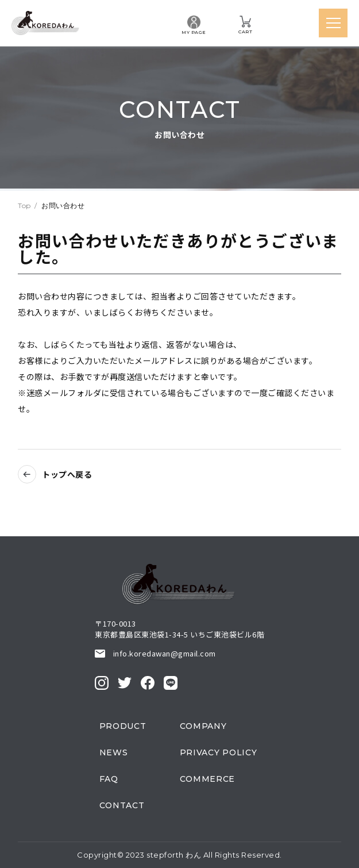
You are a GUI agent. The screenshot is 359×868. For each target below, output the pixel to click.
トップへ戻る (67, 474)
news (114, 752)
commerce (208, 779)
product (123, 726)
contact (122, 805)
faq (109, 779)
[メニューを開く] (333, 23)
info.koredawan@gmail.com (165, 653)
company (203, 726)
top (24, 206)
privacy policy (219, 752)
